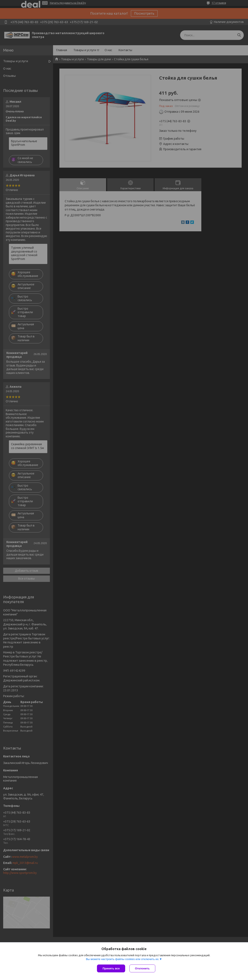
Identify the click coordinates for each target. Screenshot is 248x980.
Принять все (111, 968)
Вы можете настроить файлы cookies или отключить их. (123, 959)
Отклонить (142, 968)
